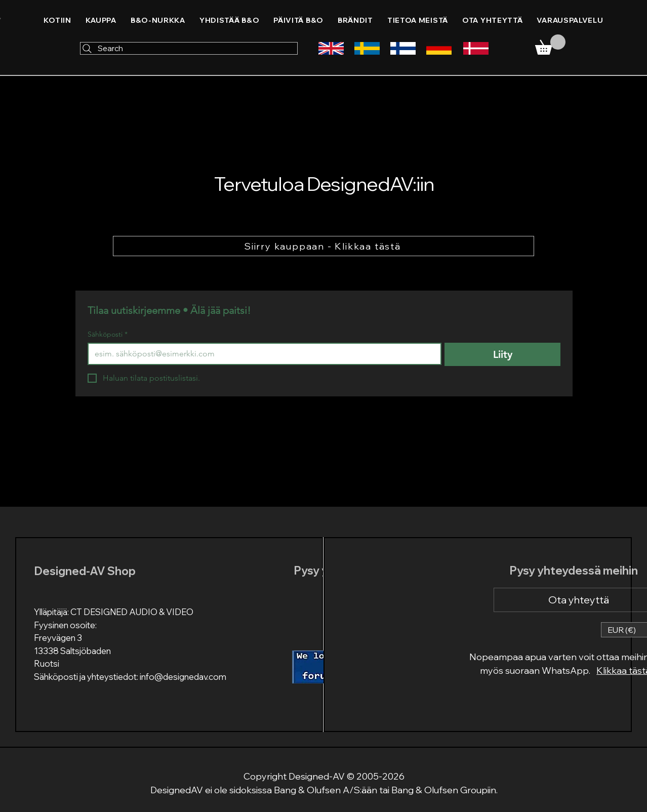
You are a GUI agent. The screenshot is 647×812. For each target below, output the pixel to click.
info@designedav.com (183, 677)
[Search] (189, 48)
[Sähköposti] (261, 354)
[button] (229, 20)
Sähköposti (108, 334)
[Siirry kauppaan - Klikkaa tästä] (323, 246)
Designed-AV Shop (85, 571)
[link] (550, 45)
